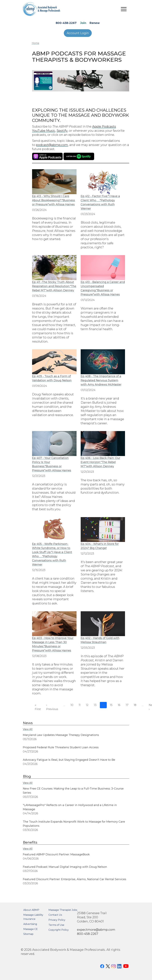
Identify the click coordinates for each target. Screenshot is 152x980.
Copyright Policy (59, 930)
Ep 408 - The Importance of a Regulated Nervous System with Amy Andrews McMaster (101, 380)
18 (135, 705)
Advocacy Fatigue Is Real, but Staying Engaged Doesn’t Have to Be (69, 760)
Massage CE (31, 929)
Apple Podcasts (104, 126)
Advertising (30, 924)
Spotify (62, 131)
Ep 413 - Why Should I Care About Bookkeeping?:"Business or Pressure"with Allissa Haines (54, 200)
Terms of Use (56, 925)
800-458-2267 (66, 23)
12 (87, 705)
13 (95, 705)
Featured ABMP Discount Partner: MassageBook (57, 854)
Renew (95, 23)
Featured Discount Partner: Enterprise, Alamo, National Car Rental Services (75, 879)
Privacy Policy (57, 920)
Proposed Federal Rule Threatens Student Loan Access (61, 747)
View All (28, 729)
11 (80, 705)
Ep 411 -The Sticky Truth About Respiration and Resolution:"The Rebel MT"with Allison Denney (54, 286)
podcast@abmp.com (52, 145)
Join (83, 23)
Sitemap (28, 934)
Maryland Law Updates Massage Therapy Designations (61, 735)
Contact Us (55, 915)
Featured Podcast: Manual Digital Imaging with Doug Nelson (65, 867)
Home (36, 43)
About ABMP (31, 910)
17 (127, 705)
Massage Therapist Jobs (63, 910)
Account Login (78, 33)
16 (119, 705)
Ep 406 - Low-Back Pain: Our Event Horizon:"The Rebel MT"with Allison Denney (100, 462)
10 (72, 705)
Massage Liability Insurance (33, 917)
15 (111, 705)
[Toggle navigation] (124, 9)
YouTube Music (44, 131)
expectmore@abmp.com (96, 930)
